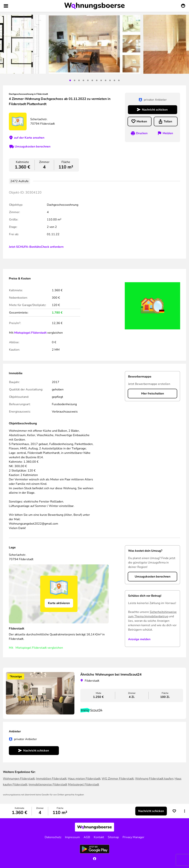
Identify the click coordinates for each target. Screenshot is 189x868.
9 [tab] (106, 80)
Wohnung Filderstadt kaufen (154, 779)
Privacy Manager (133, 837)
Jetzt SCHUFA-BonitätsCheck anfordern (36, 247)
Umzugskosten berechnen (33, 147)
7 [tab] (97, 80)
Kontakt (99, 837)
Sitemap (113, 837)
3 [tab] (79, 80)
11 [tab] (114, 80)
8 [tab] (101, 80)
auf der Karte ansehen (29, 138)
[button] (185, 811)
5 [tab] (88, 80)
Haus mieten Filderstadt (84, 779)
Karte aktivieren (59, 603)
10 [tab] (110, 80)
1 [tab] (70, 80)
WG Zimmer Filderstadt (118, 779)
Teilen (168, 121)
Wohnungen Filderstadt (19, 779)
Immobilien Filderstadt (51, 779)
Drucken (142, 133)
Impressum (72, 837)
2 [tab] (75, 80)
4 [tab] (83, 80)
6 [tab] (92, 80)
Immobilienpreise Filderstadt (48, 784)
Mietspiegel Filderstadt (30, 333)
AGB (87, 837)
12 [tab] (119, 80)
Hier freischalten (153, 394)
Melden (168, 133)
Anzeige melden (139, 639)
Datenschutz (53, 837)
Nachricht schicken (155, 110)
